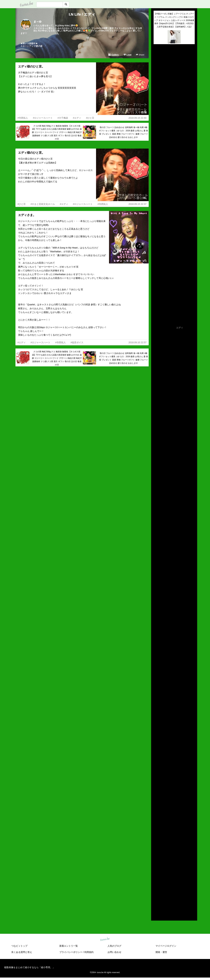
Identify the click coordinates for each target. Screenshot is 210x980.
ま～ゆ (37, 22)
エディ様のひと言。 (31, 66)
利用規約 (89, 952)
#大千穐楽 (63, 118)
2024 (156, 867)
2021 (156, 878)
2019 (156, 886)
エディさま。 (27, 215)
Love (127, 55)
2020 (156, 882)
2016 (156, 897)
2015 (156, 901)
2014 (156, 904)
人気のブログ (114, 946)
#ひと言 (90, 118)
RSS (157, 915)
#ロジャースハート (43, 118)
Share (140, 55)
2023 (156, 870)
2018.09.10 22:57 (138, 342)
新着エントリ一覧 (69, 946)
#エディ (77, 118)
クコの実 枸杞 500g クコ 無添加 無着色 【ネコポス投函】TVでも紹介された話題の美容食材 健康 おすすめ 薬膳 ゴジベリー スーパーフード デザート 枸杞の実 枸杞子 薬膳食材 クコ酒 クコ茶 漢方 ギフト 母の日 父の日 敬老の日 (57, 132)
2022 (156, 874)
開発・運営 (161, 952)
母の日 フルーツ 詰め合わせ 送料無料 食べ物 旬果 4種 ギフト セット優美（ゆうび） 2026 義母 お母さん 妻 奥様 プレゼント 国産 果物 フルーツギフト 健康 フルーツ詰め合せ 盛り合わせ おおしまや (124, 132)
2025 (156, 863)
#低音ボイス (77, 342)
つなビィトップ (19, 946)
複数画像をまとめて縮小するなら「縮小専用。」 (29, 967)
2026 (156, 859)
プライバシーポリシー (71, 952)
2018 (156, 889)
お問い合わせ (114, 952)
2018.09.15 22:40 (138, 118)
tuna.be (105, 939)
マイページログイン (166, 946)
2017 (156, 893)
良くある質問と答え (22, 952)
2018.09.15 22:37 (138, 204)
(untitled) (158, 58)
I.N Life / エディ (82, 14)
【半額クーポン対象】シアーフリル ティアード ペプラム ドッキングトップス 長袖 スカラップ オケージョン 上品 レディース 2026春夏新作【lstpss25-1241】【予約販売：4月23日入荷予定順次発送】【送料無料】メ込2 (174, 20)
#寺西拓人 (23, 118)
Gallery (113, 55)
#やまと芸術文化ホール (43, 204)
